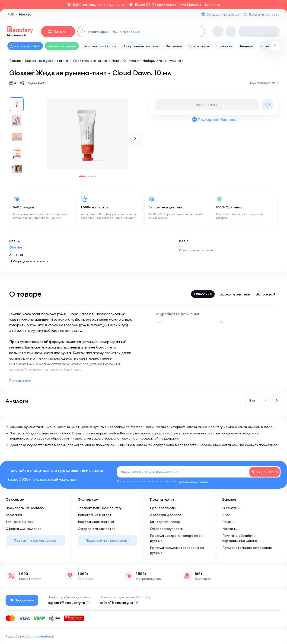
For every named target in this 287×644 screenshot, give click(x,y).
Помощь (229, 522)
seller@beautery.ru (116, 603)
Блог (226, 515)
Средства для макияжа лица (96, 61)
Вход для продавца (223, 14)
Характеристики (235, 294)
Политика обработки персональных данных (240, 538)
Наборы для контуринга (162, 61)
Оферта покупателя (166, 529)
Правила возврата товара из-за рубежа (176, 538)
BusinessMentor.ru (40, 636)
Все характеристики (196, 250)
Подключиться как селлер (35, 540)
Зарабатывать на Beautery (100, 508)
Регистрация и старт (95, 515)
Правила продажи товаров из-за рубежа (177, 550)
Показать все (20, 380)
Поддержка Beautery (214, 119)
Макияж (63, 61)
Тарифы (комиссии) (21, 522)
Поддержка (22, 600)
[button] (135, 138)
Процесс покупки (164, 508)
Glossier (16, 247)
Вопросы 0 (265, 294)
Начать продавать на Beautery (125, 597)
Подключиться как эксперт (107, 540)
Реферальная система (96, 522)
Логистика (14, 515)
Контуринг (131, 61)
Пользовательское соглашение (247, 548)
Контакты (230, 529)
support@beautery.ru (66, 603)
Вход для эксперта (264, 14)
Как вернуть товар (165, 522)
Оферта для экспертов (97, 529)
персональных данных (194, 481)
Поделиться (35, 83)
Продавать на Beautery (25, 508)
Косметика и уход (39, 61)
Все (252, 401)
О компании (232, 508)
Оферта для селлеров (24, 529)
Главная (15, 61)
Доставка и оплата (166, 515)
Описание (203, 294)
